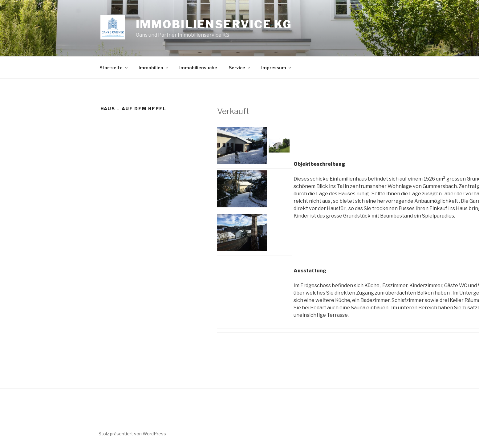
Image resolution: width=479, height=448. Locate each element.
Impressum (277, 68)
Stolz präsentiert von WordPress (132, 434)
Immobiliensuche (198, 68)
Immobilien (154, 68)
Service (240, 68)
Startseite (114, 68)
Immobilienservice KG (214, 24)
